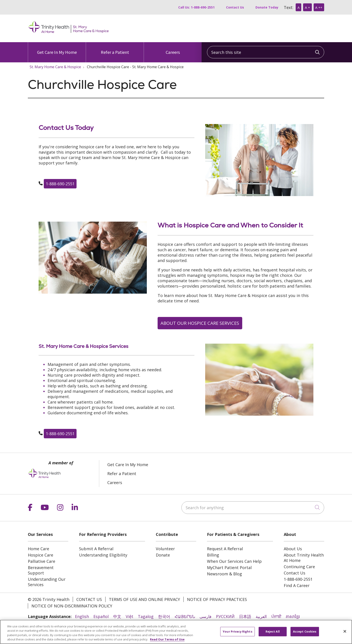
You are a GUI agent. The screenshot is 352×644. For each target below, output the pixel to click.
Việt (130, 616)
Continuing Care (299, 567)
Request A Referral (225, 549)
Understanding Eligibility (103, 555)
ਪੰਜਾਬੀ (276, 616)
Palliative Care (42, 561)
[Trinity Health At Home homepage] (68, 34)
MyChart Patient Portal (229, 568)
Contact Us (235, 7)
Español (101, 616)
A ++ (319, 7)
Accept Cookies (305, 631)
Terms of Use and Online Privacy (144, 599)
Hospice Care (41, 555)
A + (307, 7)
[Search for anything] (253, 508)
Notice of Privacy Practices (217, 599)
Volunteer (165, 549)
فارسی (206, 616)
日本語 (245, 616)
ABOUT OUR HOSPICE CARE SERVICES (200, 323)
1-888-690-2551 (60, 184)
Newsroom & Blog (224, 574)
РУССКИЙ (225, 616)
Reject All (273, 631)
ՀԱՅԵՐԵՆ (185, 616)
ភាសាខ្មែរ (293, 616)
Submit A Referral (96, 549)
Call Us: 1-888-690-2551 (196, 7)
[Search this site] (266, 52)
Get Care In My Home (57, 49)
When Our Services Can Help (234, 561)
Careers (173, 49)
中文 (117, 616)
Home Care (38, 549)
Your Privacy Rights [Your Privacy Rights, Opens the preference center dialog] (237, 631)
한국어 (164, 616)
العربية (261, 616)
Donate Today (267, 7)
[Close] (345, 631)
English (82, 616)
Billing (213, 555)
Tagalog (146, 616)
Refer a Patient (115, 49)
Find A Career (297, 585)
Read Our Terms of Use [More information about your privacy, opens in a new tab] (167, 640)
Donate (163, 555)
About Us (293, 549)
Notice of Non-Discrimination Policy (72, 606)
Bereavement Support (41, 570)
